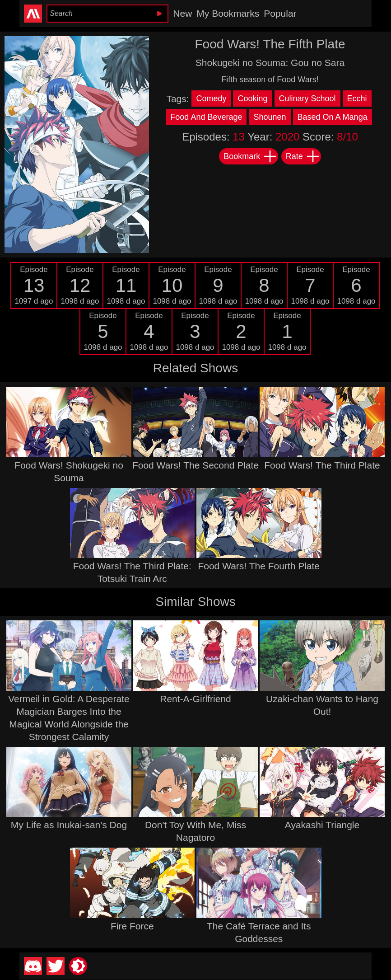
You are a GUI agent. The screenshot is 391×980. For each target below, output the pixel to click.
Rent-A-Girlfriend (195, 699)
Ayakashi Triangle (322, 825)
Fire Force (132, 926)
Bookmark (250, 156)
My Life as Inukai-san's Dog (69, 825)
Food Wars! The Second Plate (195, 465)
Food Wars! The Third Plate (322, 465)
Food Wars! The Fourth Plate (259, 566)
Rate (303, 156)
